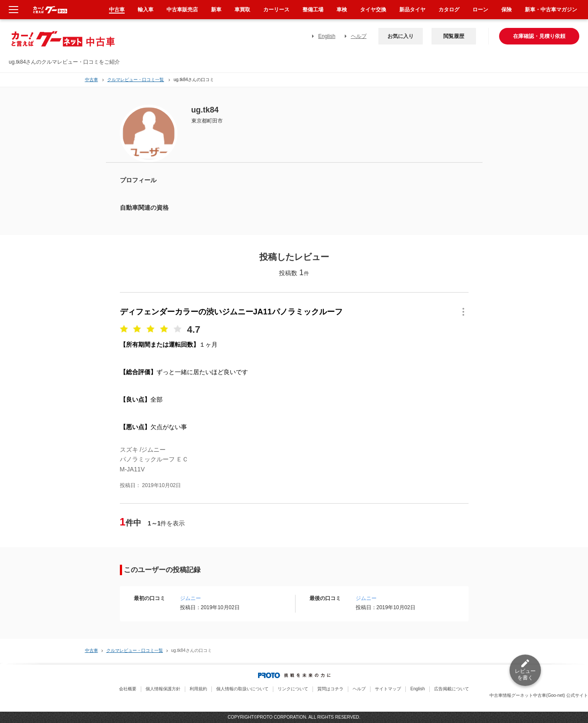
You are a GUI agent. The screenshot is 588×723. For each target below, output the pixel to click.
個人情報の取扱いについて (242, 689)
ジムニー (190, 598)
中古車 (92, 80)
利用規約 (198, 689)
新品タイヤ (412, 10)
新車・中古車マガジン (551, 10)
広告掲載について (452, 689)
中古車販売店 (182, 10)
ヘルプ (359, 36)
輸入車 (146, 10)
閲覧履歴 (454, 36)
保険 (506, 10)
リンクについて (293, 689)
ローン (480, 10)
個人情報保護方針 (163, 689)
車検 (342, 10)
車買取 (242, 10)
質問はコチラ (330, 689)
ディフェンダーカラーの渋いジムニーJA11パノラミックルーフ (231, 312)
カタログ (449, 10)
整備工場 (313, 10)
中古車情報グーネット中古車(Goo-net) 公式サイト (539, 695)
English (327, 36)
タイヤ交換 (373, 10)
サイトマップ (388, 689)
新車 (216, 10)
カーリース (276, 10)
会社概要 (128, 689)
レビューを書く (525, 674)
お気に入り (401, 36)
